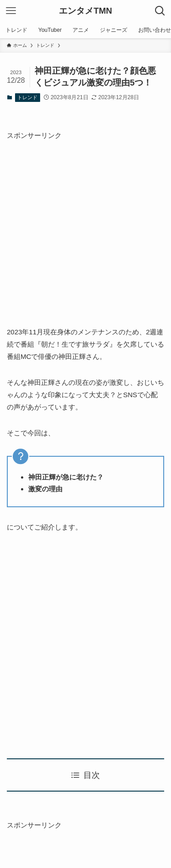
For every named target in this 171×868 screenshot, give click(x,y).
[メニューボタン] (11, 11)
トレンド (27, 97)
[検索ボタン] (160, 11)
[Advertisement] (85, 227)
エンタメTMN (85, 11)
